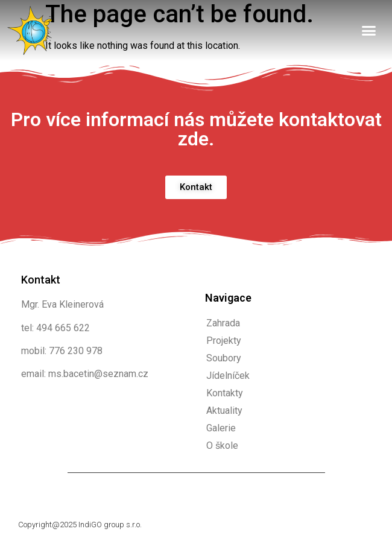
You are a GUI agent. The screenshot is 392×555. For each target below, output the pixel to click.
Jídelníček (228, 376)
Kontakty (225, 393)
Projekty (224, 341)
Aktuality (224, 411)
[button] (369, 31)
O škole (222, 446)
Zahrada (223, 323)
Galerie (221, 428)
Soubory (224, 358)
